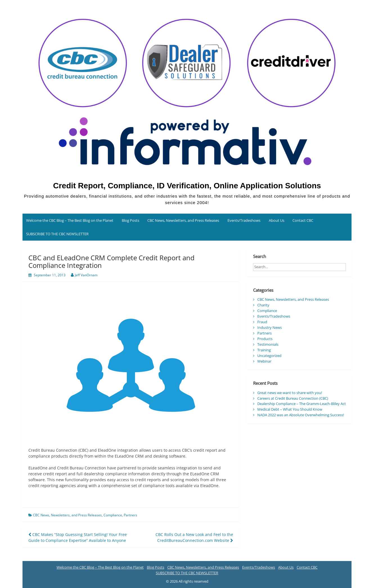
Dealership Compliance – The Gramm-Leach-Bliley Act (302, 404)
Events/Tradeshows (244, 220)
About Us (277, 220)
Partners (130, 515)
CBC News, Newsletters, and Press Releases (183, 220)
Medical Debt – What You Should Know (290, 409)
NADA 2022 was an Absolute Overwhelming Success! (301, 415)
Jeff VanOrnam (86, 275)
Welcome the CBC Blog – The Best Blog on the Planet (70, 220)
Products (265, 339)
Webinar (264, 361)
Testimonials (268, 344)
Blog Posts (130, 220)
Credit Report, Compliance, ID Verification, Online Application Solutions (187, 186)
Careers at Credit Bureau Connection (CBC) (293, 398)
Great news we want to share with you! (290, 393)
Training (264, 350)
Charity (263, 305)
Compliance (113, 515)
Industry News (270, 327)
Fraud (262, 322)
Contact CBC (303, 220)
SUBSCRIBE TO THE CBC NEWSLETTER (57, 234)
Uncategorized (269, 356)
